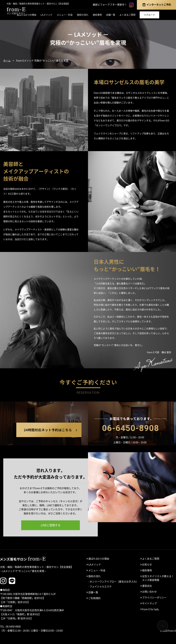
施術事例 (97, 15)
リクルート (149, 15)
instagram (131, 5)
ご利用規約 (94, 598)
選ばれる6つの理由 (27, 15)
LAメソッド (47, 15)
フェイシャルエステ (101, 586)
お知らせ (147, 565)
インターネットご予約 (156, 5)
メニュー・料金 (65, 15)
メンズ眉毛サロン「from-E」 (16, 11)
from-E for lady (150, 609)
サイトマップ (149, 603)
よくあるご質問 (127, 15)
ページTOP (163, 626)
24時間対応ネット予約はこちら (49, 430)
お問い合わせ (149, 592)
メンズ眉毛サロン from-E (23, 559)
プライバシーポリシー (154, 598)
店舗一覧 (111, 15)
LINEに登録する (51, 525)
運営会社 (147, 586)
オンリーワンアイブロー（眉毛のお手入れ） (114, 582)
